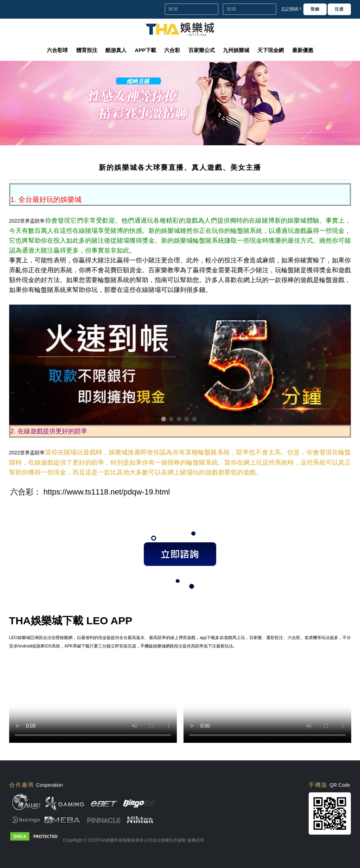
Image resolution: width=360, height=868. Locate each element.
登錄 (315, 9)
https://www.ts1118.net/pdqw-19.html (107, 492)
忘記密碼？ (292, 9)
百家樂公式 (202, 50)
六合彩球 (57, 50)
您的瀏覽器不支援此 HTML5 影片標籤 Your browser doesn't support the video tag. (93, 701)
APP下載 (145, 50)
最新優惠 (303, 50)
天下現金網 (271, 50)
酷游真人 (116, 50)
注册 (339, 9)
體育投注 (87, 50)
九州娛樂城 (236, 50)
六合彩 (172, 50)
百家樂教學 (164, 270)
